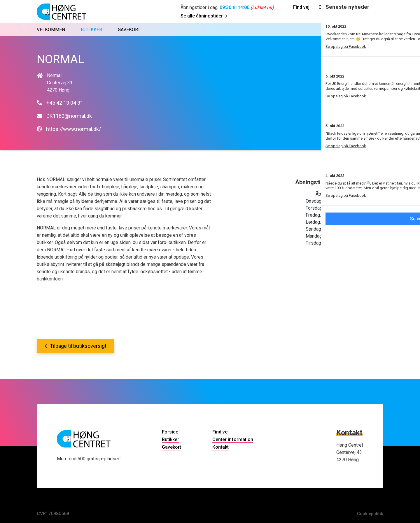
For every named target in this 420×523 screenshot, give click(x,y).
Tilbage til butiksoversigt (76, 346)
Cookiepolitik (369, 514)
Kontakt (377, 7)
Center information (339, 7)
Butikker (170, 439)
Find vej (301, 7)
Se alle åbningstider (204, 16)
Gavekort (171, 447)
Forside (170, 432)
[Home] (62, 12)
